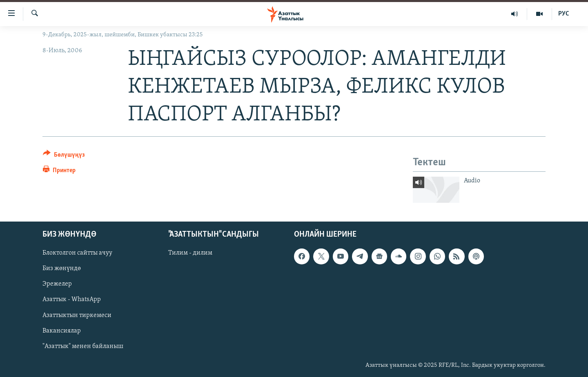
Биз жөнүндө (62, 268)
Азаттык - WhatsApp (72, 299)
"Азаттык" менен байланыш (83, 346)
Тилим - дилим (190, 253)
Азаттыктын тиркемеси (77, 315)
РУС (564, 14)
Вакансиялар (62, 331)
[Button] (64, 156)
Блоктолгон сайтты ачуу (77, 253)
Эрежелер (57, 284)
